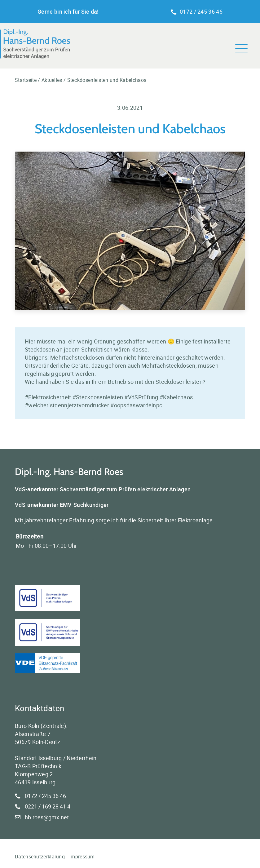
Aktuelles (52, 80)
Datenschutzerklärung (40, 857)
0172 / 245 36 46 (197, 11)
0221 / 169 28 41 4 (48, 806)
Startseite (26, 80)
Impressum (82, 857)
